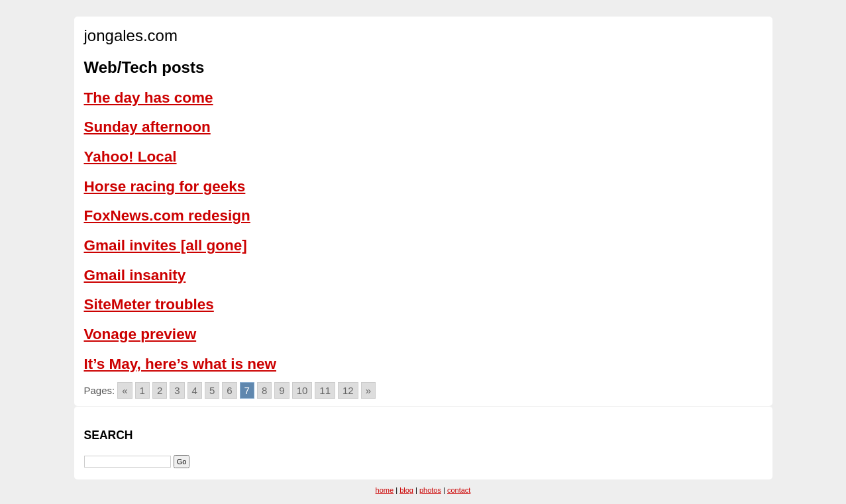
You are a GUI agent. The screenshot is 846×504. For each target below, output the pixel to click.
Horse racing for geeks (165, 186)
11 (325, 390)
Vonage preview (140, 334)
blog (406, 490)
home (385, 490)
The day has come (149, 98)
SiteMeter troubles (149, 304)
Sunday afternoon (147, 127)
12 (348, 390)
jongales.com (131, 35)
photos (430, 490)
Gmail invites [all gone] (166, 245)
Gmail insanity (135, 275)
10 (302, 390)
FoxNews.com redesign (167, 216)
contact (459, 490)
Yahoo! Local (131, 157)
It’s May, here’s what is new (181, 364)
